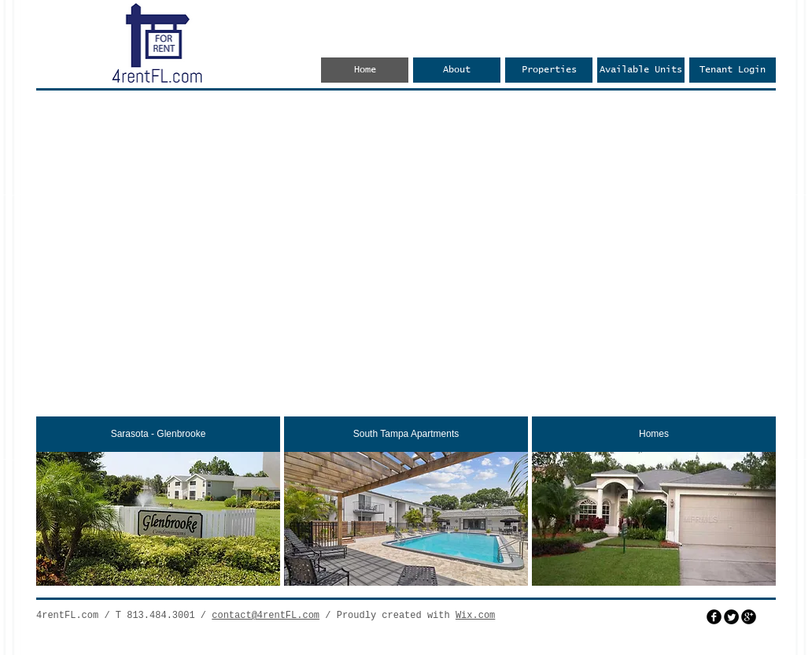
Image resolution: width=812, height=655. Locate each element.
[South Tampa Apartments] (406, 434)
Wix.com (475, 616)
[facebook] (714, 617)
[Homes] (654, 434)
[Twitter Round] (731, 617)
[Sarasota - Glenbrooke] (158, 434)
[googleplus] (749, 617)
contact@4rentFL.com (266, 616)
